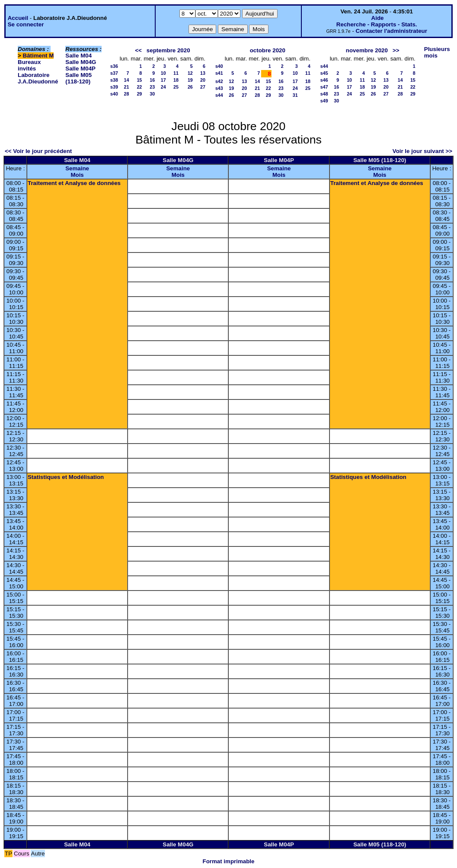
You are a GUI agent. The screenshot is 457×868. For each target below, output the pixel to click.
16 (152, 80)
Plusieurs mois (437, 52)
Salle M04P (80, 69)
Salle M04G (81, 62)
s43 (219, 88)
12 (190, 73)
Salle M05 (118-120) (78, 78)
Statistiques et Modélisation (66, 477)
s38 (114, 80)
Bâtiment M (38, 56)
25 (176, 87)
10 (163, 73)
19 (190, 80)
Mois (77, 175)
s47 (324, 87)
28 (126, 94)
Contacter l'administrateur (391, 31)
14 (126, 80)
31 (295, 95)
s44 (219, 95)
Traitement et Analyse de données (74, 183)
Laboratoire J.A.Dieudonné (38, 78)
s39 (114, 87)
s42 (219, 81)
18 (176, 80)
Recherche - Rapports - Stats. (377, 24)
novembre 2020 (367, 50)
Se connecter (26, 24)
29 (139, 94)
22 (139, 87)
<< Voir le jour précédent (38, 151)
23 (152, 87)
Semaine (77, 168)
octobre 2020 (268, 50)
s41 (219, 73)
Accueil (18, 18)
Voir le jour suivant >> (422, 151)
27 (203, 87)
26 (190, 87)
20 (203, 80)
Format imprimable (229, 861)
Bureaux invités (29, 65)
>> (396, 50)
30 (152, 94)
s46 (324, 80)
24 (163, 87)
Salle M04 (78, 56)
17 (163, 80)
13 (203, 73)
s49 (324, 101)
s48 (324, 94)
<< (138, 50)
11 (176, 73)
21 (126, 87)
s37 (114, 73)
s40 (114, 94)
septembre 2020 (168, 50)
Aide (378, 18)
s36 (114, 66)
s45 (324, 73)
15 (139, 80)
